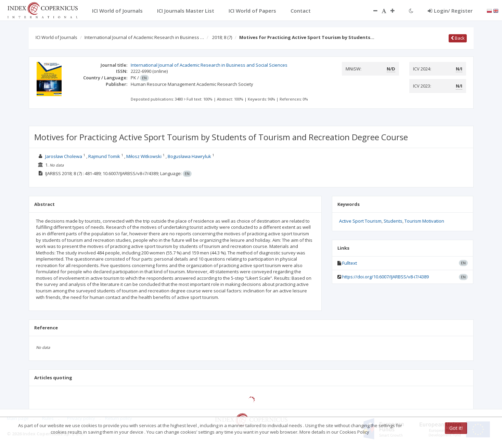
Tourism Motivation (424, 221)
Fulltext (350, 263)
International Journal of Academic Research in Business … (144, 37)
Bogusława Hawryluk (189, 156)
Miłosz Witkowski (144, 156)
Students (393, 221)
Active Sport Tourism (360, 221)
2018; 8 (222, 37)
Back (458, 38)
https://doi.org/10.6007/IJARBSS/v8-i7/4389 (385, 277)
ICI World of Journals (56, 37)
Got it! (456, 428)
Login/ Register (450, 11)
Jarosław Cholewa (64, 156)
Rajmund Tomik (104, 156)
